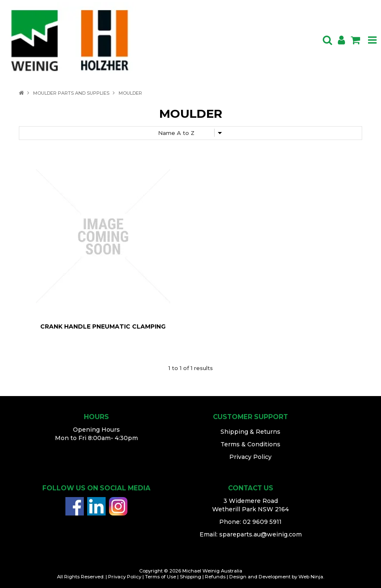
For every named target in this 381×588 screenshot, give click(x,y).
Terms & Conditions (250, 444)
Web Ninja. (311, 577)
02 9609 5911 (262, 522)
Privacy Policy (250, 457)
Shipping (190, 577)
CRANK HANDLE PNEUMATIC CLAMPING (103, 326)
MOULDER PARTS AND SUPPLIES (71, 93)
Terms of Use (161, 577)
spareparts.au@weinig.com (260, 534)
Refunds (215, 577)
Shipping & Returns (250, 432)
